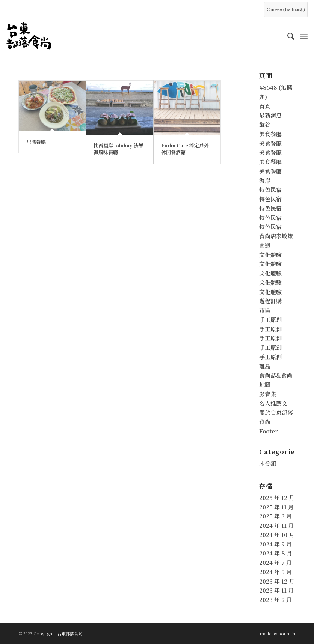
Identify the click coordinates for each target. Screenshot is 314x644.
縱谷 (265, 124)
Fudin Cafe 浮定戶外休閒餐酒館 (185, 149)
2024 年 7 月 (276, 562)
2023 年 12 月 (277, 581)
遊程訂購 (270, 301)
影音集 (268, 394)
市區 (265, 310)
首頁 (265, 106)
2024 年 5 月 (276, 572)
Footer (269, 431)
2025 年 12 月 (277, 497)
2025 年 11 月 (276, 507)
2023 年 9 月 (276, 600)
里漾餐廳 (36, 142)
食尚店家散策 (276, 236)
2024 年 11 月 (276, 525)
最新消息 (270, 115)
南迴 (265, 245)
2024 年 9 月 (276, 544)
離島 (265, 366)
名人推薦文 (273, 403)
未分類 (268, 463)
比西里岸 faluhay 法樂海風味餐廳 (119, 149)
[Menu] (304, 36)
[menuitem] (287, 36)
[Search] (287, 36)
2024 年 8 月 (276, 553)
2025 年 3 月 (276, 516)
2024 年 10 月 (277, 535)
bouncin (287, 633)
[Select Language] (286, 9)
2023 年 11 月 (276, 590)
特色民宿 (270, 189)
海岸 (265, 180)
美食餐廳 (270, 134)
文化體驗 (270, 255)
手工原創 (270, 320)
